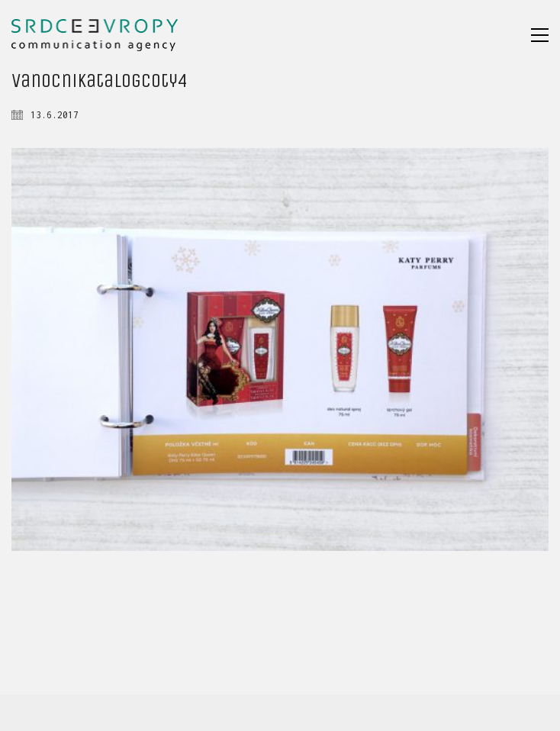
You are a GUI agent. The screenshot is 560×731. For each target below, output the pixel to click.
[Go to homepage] (95, 35)
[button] (540, 35)
